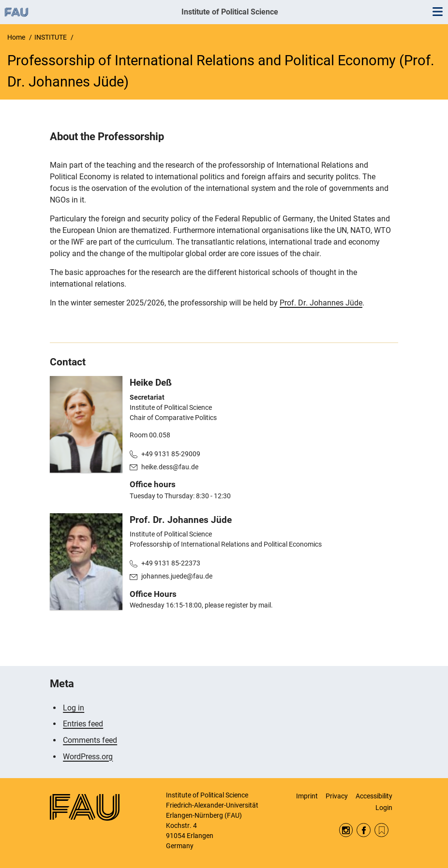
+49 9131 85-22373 (171, 563)
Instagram (346, 830)
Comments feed (90, 740)
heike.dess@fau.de (170, 467)
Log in (74, 708)
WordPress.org (88, 757)
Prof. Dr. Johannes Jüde (321, 303)
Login (384, 808)
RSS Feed (381, 830)
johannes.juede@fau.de (177, 576)
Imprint (307, 796)
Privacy (337, 796)
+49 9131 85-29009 (171, 454)
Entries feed (83, 724)
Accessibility (374, 796)
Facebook (364, 830)
